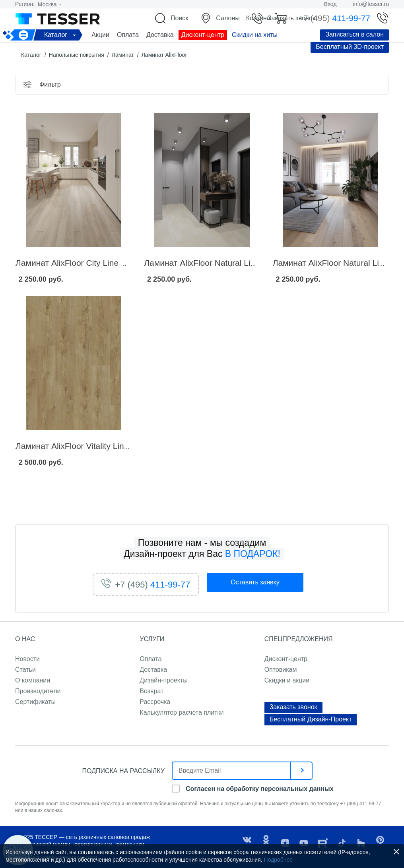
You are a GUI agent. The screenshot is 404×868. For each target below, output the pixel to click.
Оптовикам (281, 670)
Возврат (151, 691)
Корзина (258, 18)
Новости (27, 659)
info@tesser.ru (371, 4)
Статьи (25, 670)
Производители (38, 691)
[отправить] (302, 771)
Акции (100, 35)
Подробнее (278, 860)
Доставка (160, 35)
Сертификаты (35, 702)
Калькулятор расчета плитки (182, 712)
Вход (330, 4)
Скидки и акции (287, 680)
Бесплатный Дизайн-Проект (311, 719)
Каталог (61, 35)
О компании (33, 680)
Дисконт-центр (203, 35)
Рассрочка (155, 702)
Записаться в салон (354, 34)
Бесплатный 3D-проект (350, 47)
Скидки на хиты (255, 35)
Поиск (179, 18)
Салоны (228, 18)
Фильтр (50, 84)
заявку (255, 582)
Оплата (128, 35)
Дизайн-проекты (163, 680)
